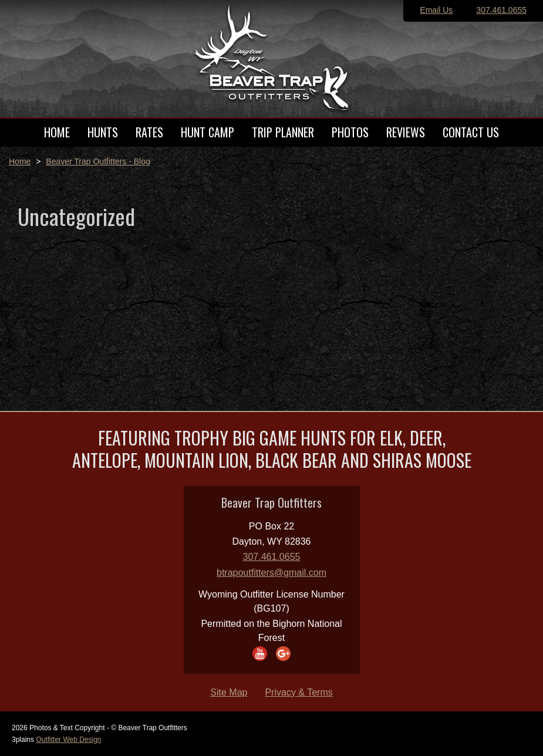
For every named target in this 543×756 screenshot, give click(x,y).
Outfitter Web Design (68, 740)
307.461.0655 (501, 10)
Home (20, 161)
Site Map (229, 692)
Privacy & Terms (299, 692)
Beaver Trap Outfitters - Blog (98, 161)
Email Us (436, 10)
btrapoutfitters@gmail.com (271, 573)
